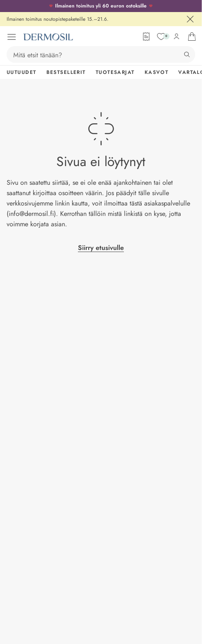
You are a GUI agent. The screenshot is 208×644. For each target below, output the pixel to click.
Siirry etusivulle (101, 248)
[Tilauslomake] (146, 37)
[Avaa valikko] (12, 37)
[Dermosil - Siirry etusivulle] (48, 37)
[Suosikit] (161, 37)
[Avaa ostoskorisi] (192, 37)
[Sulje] (190, 19)
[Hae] (187, 54)
